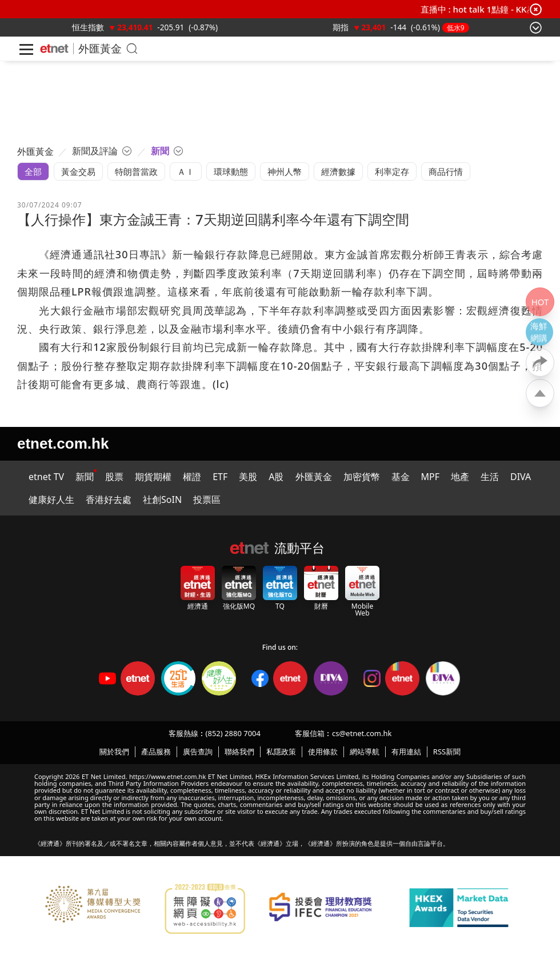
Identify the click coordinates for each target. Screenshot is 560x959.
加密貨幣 (362, 477)
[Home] (54, 49)
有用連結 (406, 752)
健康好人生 (51, 500)
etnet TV (46, 477)
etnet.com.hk (63, 443)
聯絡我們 (239, 752)
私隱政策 (281, 752)
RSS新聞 (447, 752)
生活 (490, 477)
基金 (401, 477)
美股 (248, 477)
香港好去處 (109, 500)
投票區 (207, 500)
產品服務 (156, 752)
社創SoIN (162, 500)
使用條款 (323, 752)
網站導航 (365, 752)
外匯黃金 (100, 48)
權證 (192, 477)
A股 (276, 477)
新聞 (85, 477)
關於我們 (114, 752)
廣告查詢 (198, 752)
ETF (220, 477)
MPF (431, 477)
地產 (460, 477)
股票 (114, 477)
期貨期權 (153, 477)
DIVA (521, 477)
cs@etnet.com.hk (362, 733)
